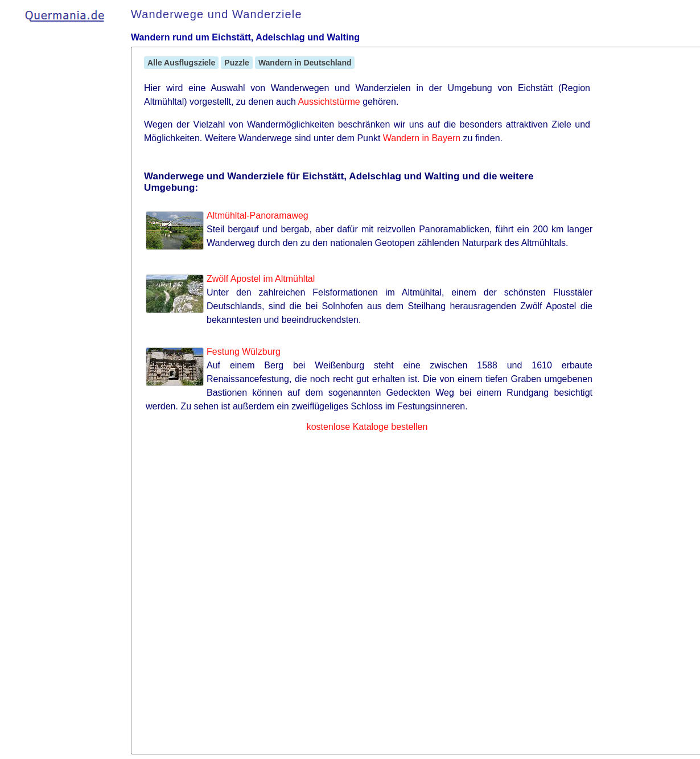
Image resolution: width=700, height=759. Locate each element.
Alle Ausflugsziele (181, 63)
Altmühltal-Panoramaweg (258, 216)
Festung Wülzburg (244, 352)
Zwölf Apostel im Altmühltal (261, 279)
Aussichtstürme (329, 102)
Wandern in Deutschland (305, 63)
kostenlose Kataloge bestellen (367, 427)
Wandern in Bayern (422, 138)
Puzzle (237, 63)
